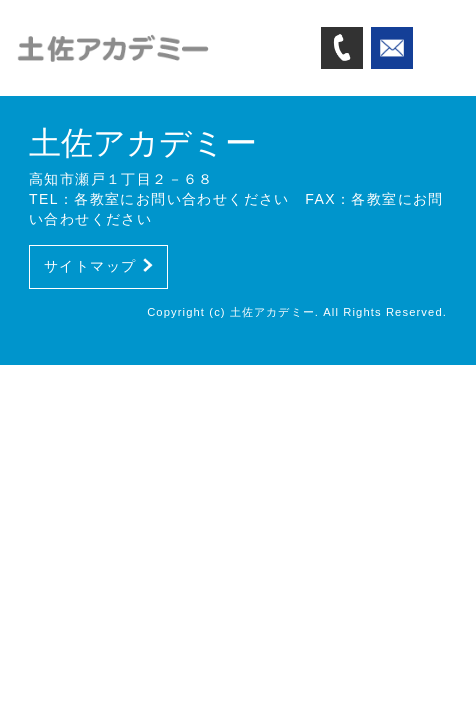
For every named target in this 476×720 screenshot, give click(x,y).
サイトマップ (98, 266)
